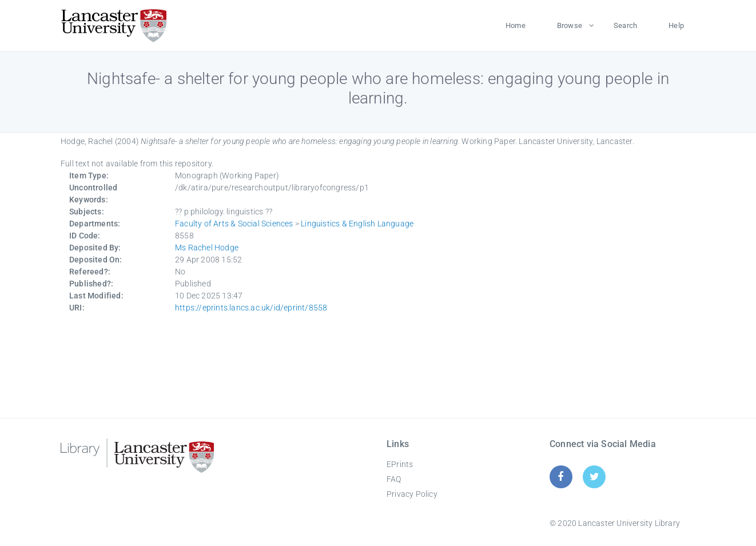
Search (625, 25)
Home (516, 25)
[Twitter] (594, 477)
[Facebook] (561, 477)
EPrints (400, 464)
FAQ (394, 479)
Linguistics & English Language (357, 224)
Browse (570, 25)
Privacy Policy (412, 494)
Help (676, 25)
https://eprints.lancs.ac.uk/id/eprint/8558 (251, 308)
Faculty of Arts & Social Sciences (234, 224)
